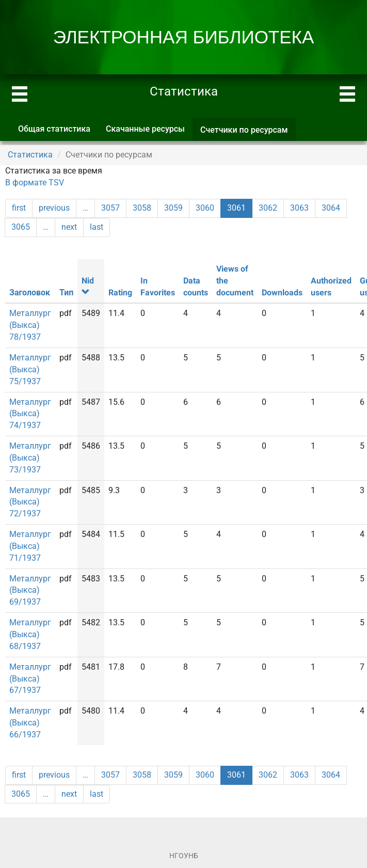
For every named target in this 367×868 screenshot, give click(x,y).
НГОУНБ (184, 856)
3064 (331, 208)
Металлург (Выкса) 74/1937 (30, 414)
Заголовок (30, 293)
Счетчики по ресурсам (248, 133)
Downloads (282, 293)
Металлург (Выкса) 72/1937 (30, 502)
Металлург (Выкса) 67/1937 (30, 679)
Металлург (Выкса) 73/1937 (30, 458)
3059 (173, 208)
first (19, 208)
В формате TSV (35, 183)
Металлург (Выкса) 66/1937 (30, 723)
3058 (142, 208)
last (97, 227)
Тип (66, 293)
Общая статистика (54, 129)
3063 (299, 208)
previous (54, 208)
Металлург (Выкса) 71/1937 (30, 546)
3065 (21, 227)
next (69, 227)
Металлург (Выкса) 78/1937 (30, 325)
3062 (268, 208)
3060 (205, 208)
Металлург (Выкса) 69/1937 (30, 590)
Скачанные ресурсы (145, 129)
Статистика (30, 155)
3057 (110, 208)
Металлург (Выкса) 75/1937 (30, 369)
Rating (120, 293)
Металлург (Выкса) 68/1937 (30, 634)
